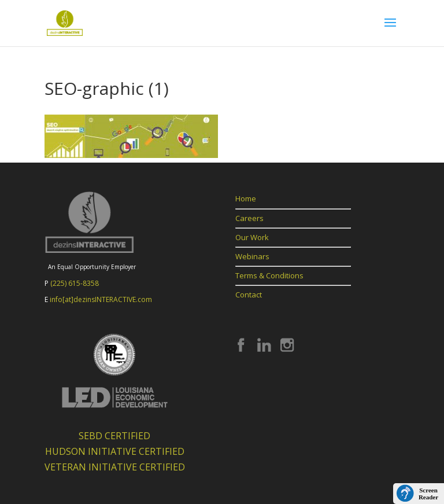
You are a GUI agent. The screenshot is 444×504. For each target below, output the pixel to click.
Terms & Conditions (269, 275)
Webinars (252, 256)
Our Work (252, 237)
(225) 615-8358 (75, 283)
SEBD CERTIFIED (114, 436)
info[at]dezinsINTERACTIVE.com (101, 299)
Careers (249, 218)
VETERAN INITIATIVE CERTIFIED (115, 467)
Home (246, 198)
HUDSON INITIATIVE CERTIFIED (115, 451)
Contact (249, 295)
